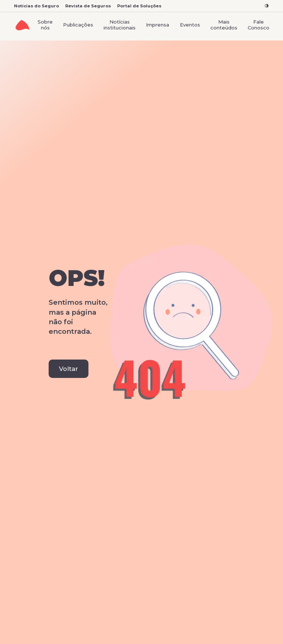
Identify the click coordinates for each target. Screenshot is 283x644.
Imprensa (158, 25)
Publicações (78, 25)
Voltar (69, 369)
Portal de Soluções (139, 6)
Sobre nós (45, 25)
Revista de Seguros (88, 6)
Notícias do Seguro (36, 6)
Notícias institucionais (120, 25)
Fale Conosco (258, 25)
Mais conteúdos (224, 25)
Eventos (190, 25)
